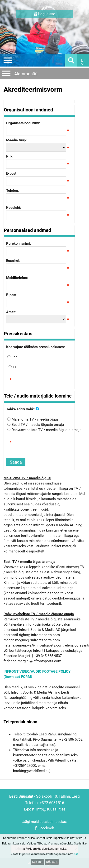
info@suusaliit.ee (51, 809)
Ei (14, 367)
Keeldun (37, 862)
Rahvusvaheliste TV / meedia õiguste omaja (47, 430)
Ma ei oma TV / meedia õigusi (36, 419)
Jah (14, 357)
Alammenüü (26, 74)
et (83, 60)
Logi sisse (47, 14)
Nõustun (52, 862)
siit (76, 854)
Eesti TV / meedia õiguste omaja (38, 425)
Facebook (46, 828)
